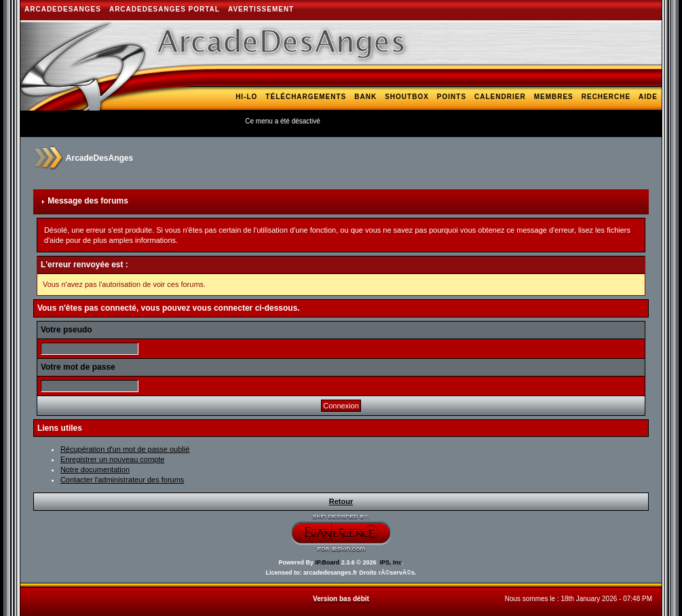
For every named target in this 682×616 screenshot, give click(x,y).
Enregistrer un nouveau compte (112, 459)
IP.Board (327, 562)
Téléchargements (306, 97)
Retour (341, 501)
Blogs (603, 116)
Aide (648, 97)
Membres (554, 97)
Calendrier (500, 97)
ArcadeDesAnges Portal (165, 9)
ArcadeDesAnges (63, 9)
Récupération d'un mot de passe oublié (125, 449)
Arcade (641, 116)
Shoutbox (407, 97)
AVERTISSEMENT (261, 9)
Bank (365, 97)
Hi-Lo (246, 97)
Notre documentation (95, 469)
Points (452, 97)
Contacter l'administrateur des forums (122, 480)
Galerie (563, 116)
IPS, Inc (391, 562)
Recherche (606, 97)
